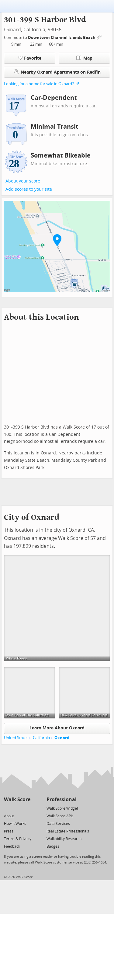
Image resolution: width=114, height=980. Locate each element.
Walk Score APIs (60, 816)
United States (16, 738)
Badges (53, 846)
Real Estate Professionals (68, 831)
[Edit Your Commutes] (99, 37)
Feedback (12, 846)
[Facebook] (17, 808)
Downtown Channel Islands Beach (62, 38)
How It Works (15, 824)
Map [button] (84, 58)
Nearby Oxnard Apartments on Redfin (57, 72)
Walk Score (17, 799)
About (9, 816)
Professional (62, 799)
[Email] (26, 808)
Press (9, 831)
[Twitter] (7, 808)
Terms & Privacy (18, 839)
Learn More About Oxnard (57, 728)
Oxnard (12, 30)
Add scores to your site (29, 189)
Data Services (58, 824)
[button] (57, 240)
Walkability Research (64, 839)
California (41, 738)
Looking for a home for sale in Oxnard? (39, 84)
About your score (23, 181)
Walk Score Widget (62, 808)
